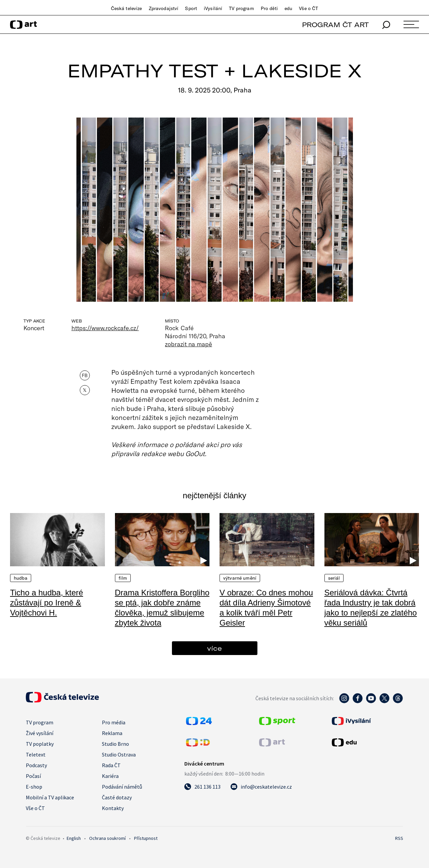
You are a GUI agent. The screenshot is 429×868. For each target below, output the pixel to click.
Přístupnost (146, 838)
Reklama (112, 733)
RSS (399, 838)
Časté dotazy (117, 797)
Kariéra (110, 776)
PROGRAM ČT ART (335, 25)
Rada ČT (111, 765)
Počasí (33, 776)
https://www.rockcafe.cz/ (105, 328)
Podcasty (36, 765)
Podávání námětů (122, 787)
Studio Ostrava (119, 754)
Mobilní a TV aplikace (50, 797)
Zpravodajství (164, 8)
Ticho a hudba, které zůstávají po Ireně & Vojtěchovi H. (47, 603)
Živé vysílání (40, 733)
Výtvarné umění (240, 578)
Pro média (114, 722)
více (214, 648)
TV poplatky (40, 744)
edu (288, 8)
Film (123, 578)
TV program (241, 8)
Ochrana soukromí (107, 838)
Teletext (36, 754)
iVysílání (213, 8)
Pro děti (269, 8)
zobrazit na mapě (188, 344)
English (74, 838)
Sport (191, 8)
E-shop (34, 787)
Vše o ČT (309, 8)
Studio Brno (115, 744)
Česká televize (127, 8)
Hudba (21, 578)
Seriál (334, 578)
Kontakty (113, 808)
